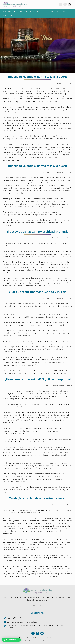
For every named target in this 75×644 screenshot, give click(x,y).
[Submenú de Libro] (64, 11)
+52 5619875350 (14, 617)
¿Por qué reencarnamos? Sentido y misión (37, 291)
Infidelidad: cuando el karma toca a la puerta (37, 77)
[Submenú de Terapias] (15, 11)
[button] (11, 640)
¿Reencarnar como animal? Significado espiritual (37, 379)
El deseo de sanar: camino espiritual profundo (37, 231)
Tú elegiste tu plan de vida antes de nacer (38, 498)
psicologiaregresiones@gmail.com (23, 621)
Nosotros (37, 605)
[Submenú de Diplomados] (28, 11)
